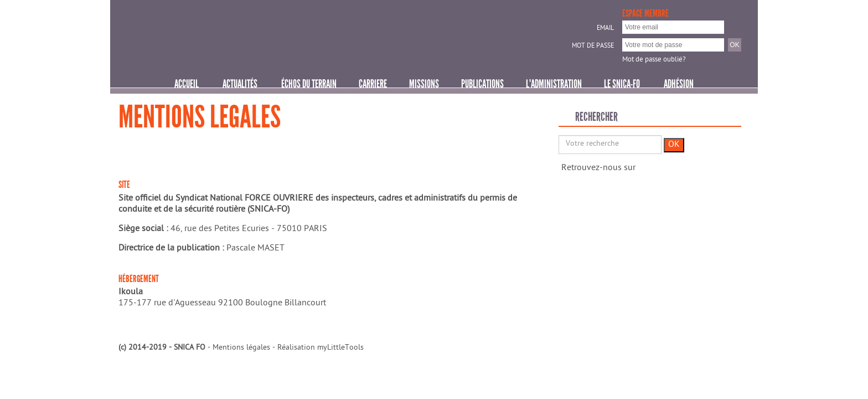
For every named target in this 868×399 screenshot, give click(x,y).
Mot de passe (593, 47)
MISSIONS (424, 84)
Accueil (187, 84)
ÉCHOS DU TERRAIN (309, 84)
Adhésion (679, 84)
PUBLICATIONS (482, 84)
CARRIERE (373, 84)
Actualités (240, 84)
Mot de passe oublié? (654, 60)
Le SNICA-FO (622, 84)
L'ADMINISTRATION (554, 84)
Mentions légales (241, 348)
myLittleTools (340, 348)
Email (605, 29)
